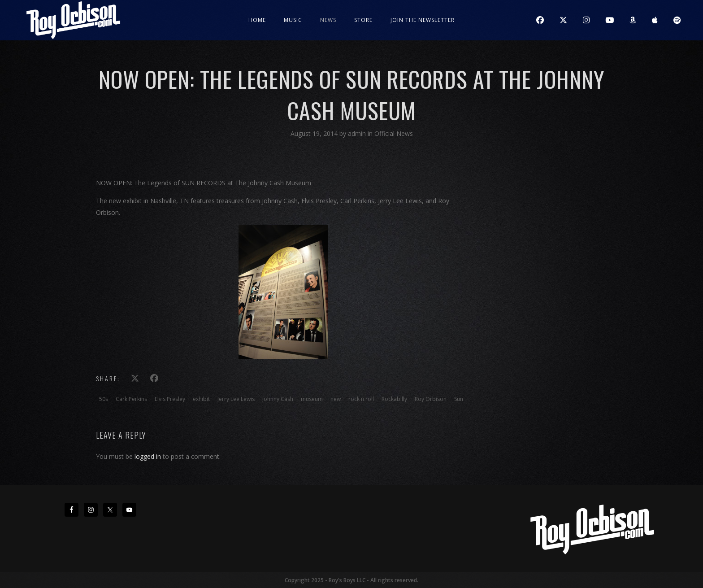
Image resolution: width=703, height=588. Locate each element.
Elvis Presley (170, 399)
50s (104, 399)
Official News (394, 133)
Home (257, 20)
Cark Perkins (131, 399)
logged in (148, 456)
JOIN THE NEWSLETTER (423, 20)
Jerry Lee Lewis (236, 399)
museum (312, 399)
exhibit (201, 399)
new (336, 399)
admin (358, 133)
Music (293, 20)
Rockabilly (394, 399)
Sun (459, 399)
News (328, 20)
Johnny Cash (278, 399)
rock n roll (361, 399)
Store (363, 20)
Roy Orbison (431, 399)
